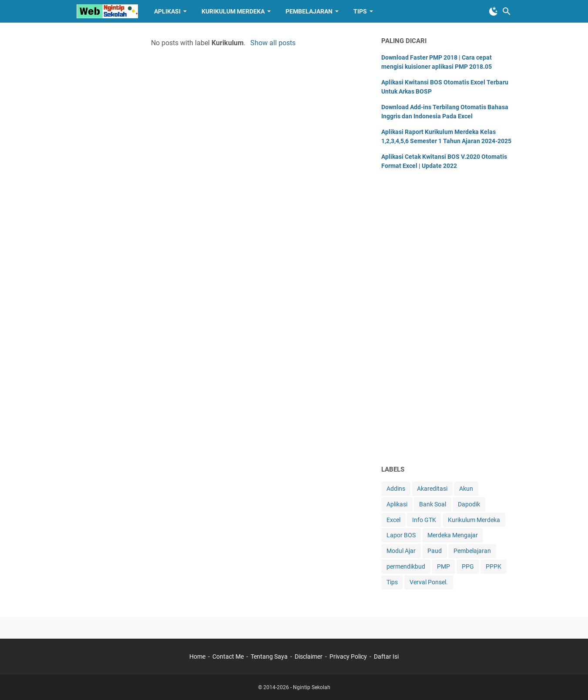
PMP (444, 566)
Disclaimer (309, 656)
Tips (360, 11)
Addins (396, 489)
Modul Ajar (401, 551)
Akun (466, 489)
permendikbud (406, 566)
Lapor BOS (401, 535)
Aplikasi (167, 11)
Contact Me (228, 656)
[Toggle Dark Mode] (494, 11)
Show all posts (273, 43)
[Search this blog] (507, 11)
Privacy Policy (348, 656)
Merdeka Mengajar (453, 535)
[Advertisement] (447, 321)
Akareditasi (432, 489)
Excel (393, 520)
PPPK (494, 566)
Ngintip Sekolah (312, 687)
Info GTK (424, 520)
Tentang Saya (269, 656)
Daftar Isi (386, 656)
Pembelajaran (309, 11)
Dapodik (469, 504)
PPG (468, 566)
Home (197, 656)
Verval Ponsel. (429, 582)
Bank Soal (433, 504)
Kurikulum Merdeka (233, 11)
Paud (435, 551)
